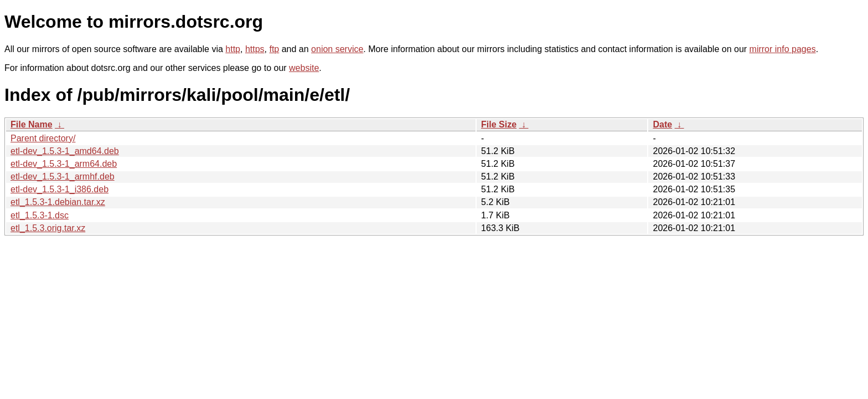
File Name (32, 124)
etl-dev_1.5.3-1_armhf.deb (63, 177)
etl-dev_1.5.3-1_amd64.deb (65, 151)
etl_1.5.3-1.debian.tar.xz (58, 202)
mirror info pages (783, 49)
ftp (274, 49)
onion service (337, 49)
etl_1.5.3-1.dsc (40, 215)
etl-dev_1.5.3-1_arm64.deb (64, 164)
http (233, 49)
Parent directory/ (43, 138)
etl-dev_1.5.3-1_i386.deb (60, 189)
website (304, 68)
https (255, 49)
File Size (499, 124)
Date (662, 124)
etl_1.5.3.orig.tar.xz (48, 228)
